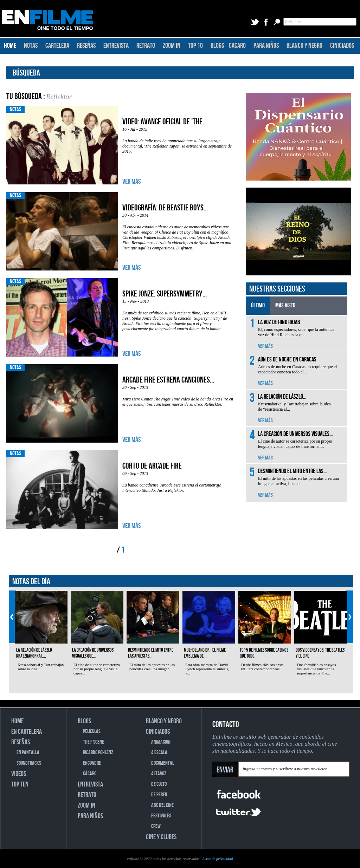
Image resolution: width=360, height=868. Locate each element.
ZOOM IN (172, 46)
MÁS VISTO (285, 305)
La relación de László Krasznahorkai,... (34, 653)
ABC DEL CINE (162, 805)
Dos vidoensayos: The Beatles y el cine (320, 653)
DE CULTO (159, 784)
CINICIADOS (342, 46)
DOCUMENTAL (163, 763)
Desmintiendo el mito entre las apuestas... (151, 653)
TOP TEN (20, 784)
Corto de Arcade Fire (152, 466)
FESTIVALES (161, 816)
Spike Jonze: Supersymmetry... (165, 294)
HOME (10, 46)
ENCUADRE (92, 763)
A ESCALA (159, 753)
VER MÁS (131, 182)
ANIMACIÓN (161, 742)
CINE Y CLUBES (161, 837)
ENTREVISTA (116, 46)
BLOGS (217, 46)
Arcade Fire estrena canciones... (168, 380)
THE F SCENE (94, 742)
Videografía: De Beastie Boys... (165, 208)
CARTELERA (57, 46)
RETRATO (146, 46)
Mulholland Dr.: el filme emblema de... (205, 653)
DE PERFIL (159, 795)
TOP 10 (195, 46)
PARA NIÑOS (266, 46)
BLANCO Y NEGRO (304, 46)
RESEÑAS (86, 46)
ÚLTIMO (258, 305)
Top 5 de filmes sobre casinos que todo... (264, 653)
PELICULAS (92, 732)
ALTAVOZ (159, 774)
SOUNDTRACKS (29, 763)
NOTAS (31, 46)
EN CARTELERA (27, 732)
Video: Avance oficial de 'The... (165, 122)
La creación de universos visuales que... (93, 653)
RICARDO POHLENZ (98, 753)
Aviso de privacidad (218, 859)
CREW (156, 826)
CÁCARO (237, 46)
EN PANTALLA (28, 753)
